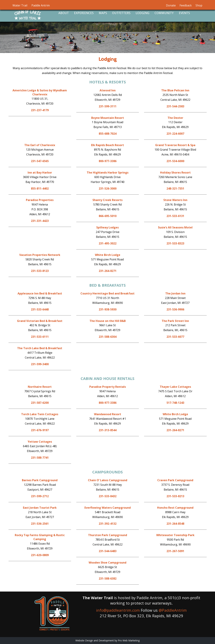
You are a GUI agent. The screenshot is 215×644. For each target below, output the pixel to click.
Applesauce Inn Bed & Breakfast (40, 293)
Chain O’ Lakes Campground (108, 480)
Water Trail (20, 5)
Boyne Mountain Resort (108, 118)
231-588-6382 (108, 579)
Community (164, 13)
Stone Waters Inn (175, 200)
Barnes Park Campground (40, 480)
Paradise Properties (40, 200)
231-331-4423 (40, 221)
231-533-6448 (40, 309)
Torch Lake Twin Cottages (40, 414)
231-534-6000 (175, 161)
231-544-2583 (175, 106)
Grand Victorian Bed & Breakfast (40, 321)
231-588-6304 (108, 337)
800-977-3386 (108, 161)
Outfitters (121, 13)
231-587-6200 (40, 403)
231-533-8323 (175, 243)
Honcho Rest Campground (175, 508)
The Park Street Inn (175, 321)
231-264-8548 (175, 524)
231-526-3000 (108, 188)
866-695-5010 (108, 216)
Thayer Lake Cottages (175, 387)
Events (184, 13)
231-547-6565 (40, 161)
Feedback (186, 5)
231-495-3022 (108, 243)
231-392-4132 (108, 524)
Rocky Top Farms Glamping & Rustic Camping (40, 537)
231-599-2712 (40, 496)
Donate (171, 5)
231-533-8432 (108, 496)
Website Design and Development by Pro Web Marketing (107, 640)
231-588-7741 (40, 458)
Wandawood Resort (108, 414)
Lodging (142, 13)
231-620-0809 (40, 555)
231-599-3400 (40, 364)
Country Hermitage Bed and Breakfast (107, 293)
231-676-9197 (40, 430)
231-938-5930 (108, 309)
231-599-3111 (108, 106)
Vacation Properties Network (40, 255)
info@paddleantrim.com (118, 610)
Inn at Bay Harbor (40, 173)
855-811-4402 (40, 188)
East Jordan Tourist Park (40, 508)
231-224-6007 (175, 134)
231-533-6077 (175, 337)
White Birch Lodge (108, 255)
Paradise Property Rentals (108, 387)
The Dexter (175, 118)
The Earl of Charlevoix (40, 145)
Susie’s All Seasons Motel (175, 227)
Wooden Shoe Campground (107, 563)
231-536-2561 (40, 524)
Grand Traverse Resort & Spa (175, 145)
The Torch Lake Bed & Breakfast (40, 348)
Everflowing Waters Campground (108, 508)
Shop (199, 5)
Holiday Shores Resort (175, 173)
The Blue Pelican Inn (175, 90)
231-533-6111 (40, 337)
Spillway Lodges (107, 227)
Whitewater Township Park (175, 535)
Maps (103, 13)
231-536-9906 (175, 309)
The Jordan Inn (175, 293)
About (64, 13)
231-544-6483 (108, 551)
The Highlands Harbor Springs (108, 173)
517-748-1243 (175, 403)
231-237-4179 (40, 110)
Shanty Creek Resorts (107, 200)
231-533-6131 (175, 216)
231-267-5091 (175, 551)
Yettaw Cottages (40, 442)
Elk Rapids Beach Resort (107, 145)
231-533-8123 (40, 271)
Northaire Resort (40, 387)
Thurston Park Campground (108, 535)
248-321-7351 (175, 188)
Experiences (84, 13)
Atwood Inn (108, 90)
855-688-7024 (108, 134)
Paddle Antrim (41, 5)
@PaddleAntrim (173, 610)
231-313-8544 (108, 430)
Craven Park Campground (175, 480)
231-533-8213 (175, 496)
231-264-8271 (108, 271)
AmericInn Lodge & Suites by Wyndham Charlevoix (40, 92)
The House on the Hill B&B (108, 321)
